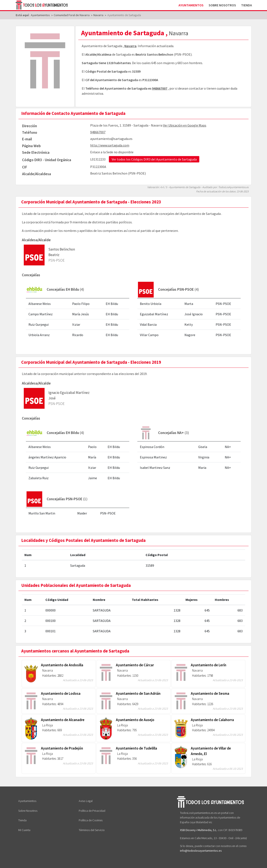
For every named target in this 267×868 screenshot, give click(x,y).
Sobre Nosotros (222, 5)
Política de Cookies (91, 820)
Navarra (130, 46)
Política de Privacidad (92, 811)
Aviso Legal (86, 801)
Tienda (247, 5)
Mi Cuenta (24, 830)
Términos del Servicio (92, 830)
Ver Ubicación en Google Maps (185, 125)
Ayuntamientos (191, 5)
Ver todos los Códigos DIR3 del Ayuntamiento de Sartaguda (154, 159)
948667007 (160, 88)
